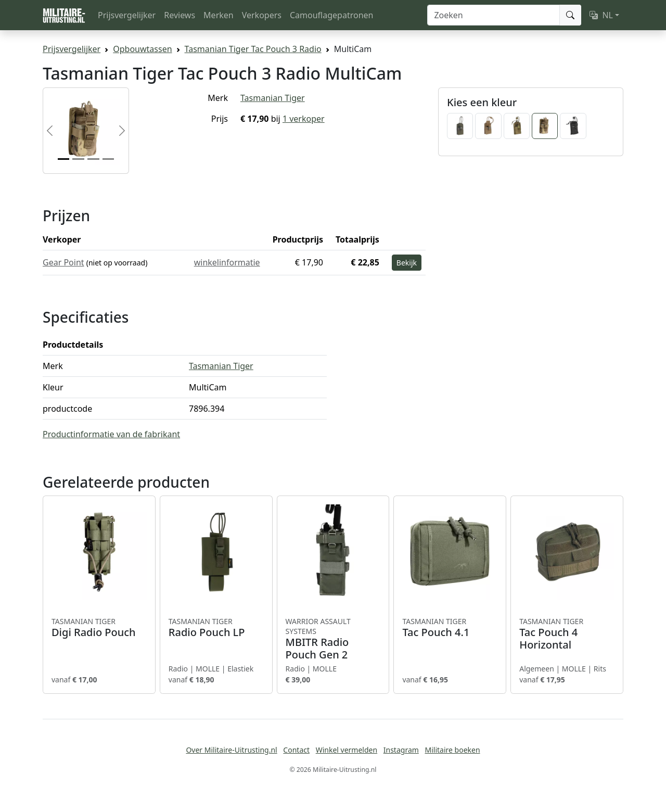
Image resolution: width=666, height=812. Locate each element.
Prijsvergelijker (127, 15)
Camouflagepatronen (331, 15)
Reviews (180, 15)
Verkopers (262, 15)
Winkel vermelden (347, 750)
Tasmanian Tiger (273, 98)
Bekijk (407, 263)
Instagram (401, 750)
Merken (219, 15)
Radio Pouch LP (216, 628)
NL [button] (601, 15)
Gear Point (63, 262)
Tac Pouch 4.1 (450, 628)
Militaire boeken (452, 750)
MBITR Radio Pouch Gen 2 (333, 639)
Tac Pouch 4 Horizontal (567, 634)
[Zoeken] (494, 15)
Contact (296, 750)
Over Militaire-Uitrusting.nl (231, 750)
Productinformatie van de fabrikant (111, 434)
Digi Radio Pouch (99, 628)
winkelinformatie (227, 262)
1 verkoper (304, 119)
